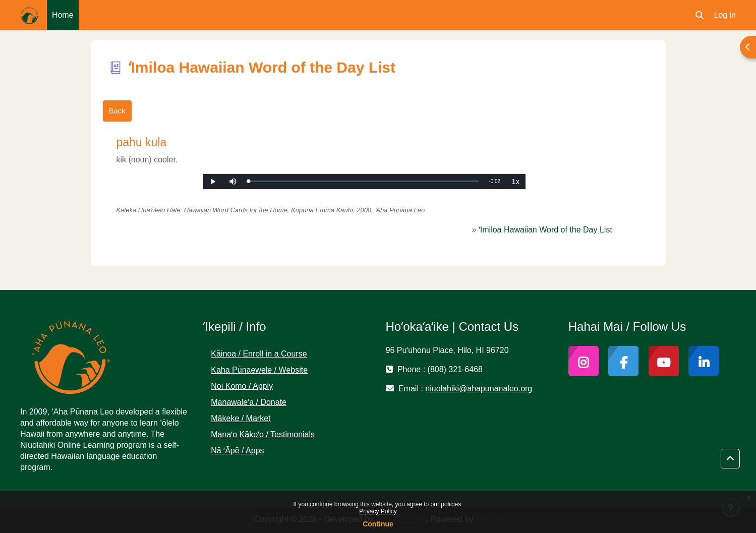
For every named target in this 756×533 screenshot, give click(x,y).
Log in (725, 15)
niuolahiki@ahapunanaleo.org (479, 389)
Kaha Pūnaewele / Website (259, 370)
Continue (378, 524)
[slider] (363, 181)
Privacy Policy (378, 511)
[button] (700, 15)
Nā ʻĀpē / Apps (237, 451)
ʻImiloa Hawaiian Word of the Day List (545, 230)
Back (117, 111)
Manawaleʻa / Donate (249, 402)
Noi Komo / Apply (242, 386)
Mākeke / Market (241, 418)
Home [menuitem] (63, 15)
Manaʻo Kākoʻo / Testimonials (263, 434)
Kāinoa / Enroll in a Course (259, 354)
